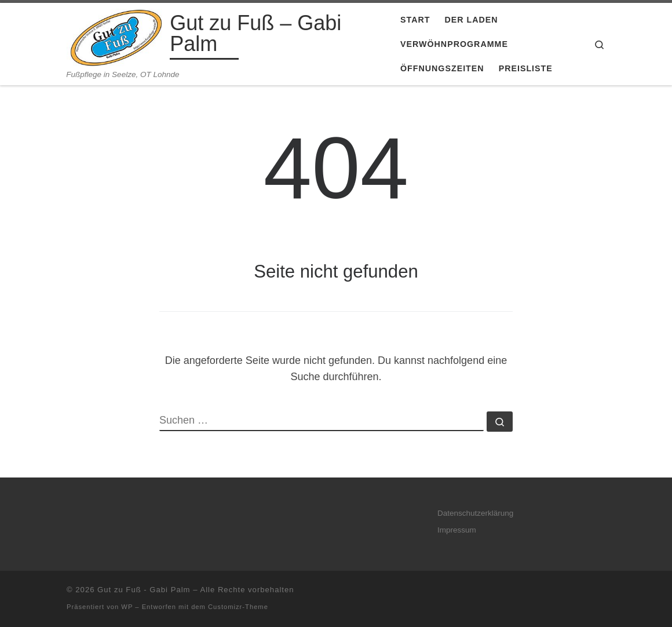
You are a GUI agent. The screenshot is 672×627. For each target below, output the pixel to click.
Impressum (457, 530)
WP (127, 607)
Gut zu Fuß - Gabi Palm (144, 590)
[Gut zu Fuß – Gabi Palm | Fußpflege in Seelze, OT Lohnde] (116, 36)
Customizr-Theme (238, 607)
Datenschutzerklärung (475, 513)
